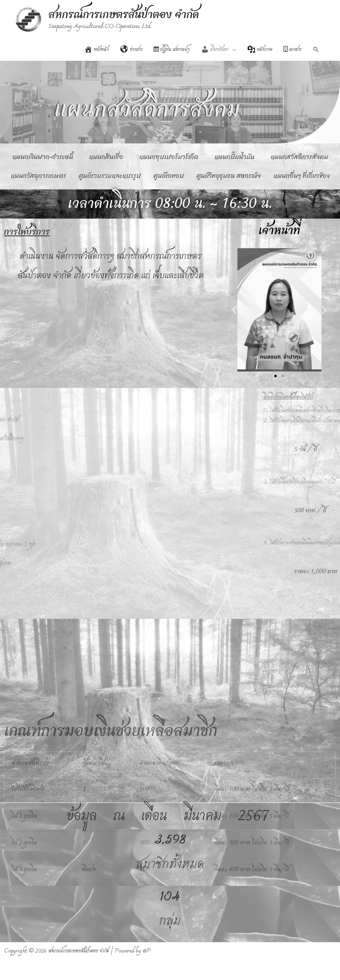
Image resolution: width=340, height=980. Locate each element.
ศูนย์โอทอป (169, 176)
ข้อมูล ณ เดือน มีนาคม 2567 (168, 816)
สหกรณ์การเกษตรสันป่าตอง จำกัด (124, 15)
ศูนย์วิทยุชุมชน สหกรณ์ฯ (229, 176)
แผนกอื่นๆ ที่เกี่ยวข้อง (302, 176)
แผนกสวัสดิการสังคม (299, 157)
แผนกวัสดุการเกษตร (38, 176)
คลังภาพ (260, 50)
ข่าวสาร (131, 50)
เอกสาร (292, 50)
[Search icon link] (316, 50)
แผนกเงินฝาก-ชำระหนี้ (43, 157)
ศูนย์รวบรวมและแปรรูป (110, 176)
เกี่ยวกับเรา (215, 50)
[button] (235, 310)
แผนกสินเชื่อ (106, 157)
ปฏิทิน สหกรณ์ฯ (172, 50)
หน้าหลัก (96, 50)
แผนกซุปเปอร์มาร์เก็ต (169, 157)
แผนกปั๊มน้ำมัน (234, 157)
